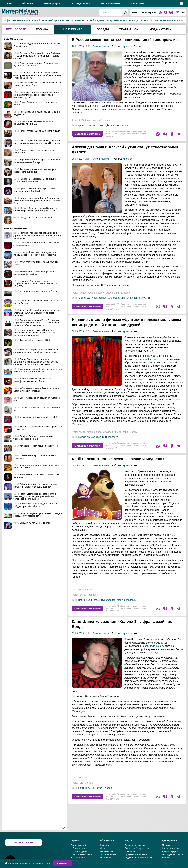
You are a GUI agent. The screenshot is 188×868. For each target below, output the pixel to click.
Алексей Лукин (118, 303)
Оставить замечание (87, 139)
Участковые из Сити (138, 303)
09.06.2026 (78, 164)
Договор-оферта (170, 857)
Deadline (88, 595)
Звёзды (103, 29)
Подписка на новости (135, 850)
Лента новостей (78, 850)
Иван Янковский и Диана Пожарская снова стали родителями (76, 20)
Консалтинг (130, 857)
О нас (9, 3)
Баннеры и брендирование (138, 853)
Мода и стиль (160, 29)
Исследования (81, 3)
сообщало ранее (153, 651)
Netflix (81, 605)
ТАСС (87, 783)
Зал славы (138, 3)
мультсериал (108, 605)
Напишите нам (24, 848)
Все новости (16, 29)
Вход (135, 13)
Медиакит (167, 850)
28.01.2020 (78, 51)
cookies (46, 863)
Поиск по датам (80, 857)
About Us (28, 3)
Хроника (127, 51)
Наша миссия (107, 857)
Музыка (42, 29)
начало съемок (86, 442)
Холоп (108, 793)
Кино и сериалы (72, 29)
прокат (82, 130)
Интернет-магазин (171, 853)
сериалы (103, 303)
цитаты (100, 793)
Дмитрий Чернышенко (119, 130)
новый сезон (93, 605)
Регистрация (150, 13)
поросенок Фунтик (145, 364)
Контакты (105, 850)
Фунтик (100, 442)
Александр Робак (88, 303)
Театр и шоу (129, 29)
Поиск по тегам (80, 853)
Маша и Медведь (126, 605)
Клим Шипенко (86, 793)
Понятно (63, 863)
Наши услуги (52, 3)
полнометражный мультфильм (120, 579)
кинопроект (111, 442)
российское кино (96, 130)
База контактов (111, 3)
